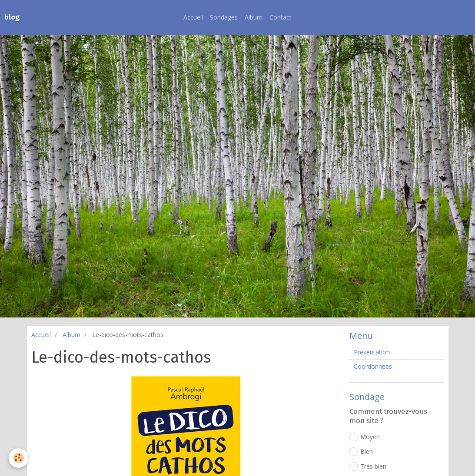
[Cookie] (18, 458)
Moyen (365, 437)
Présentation (372, 352)
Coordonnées (373, 366)
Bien (361, 452)
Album (254, 17)
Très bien (368, 466)
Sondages (224, 17)
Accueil (193, 17)
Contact (281, 17)
